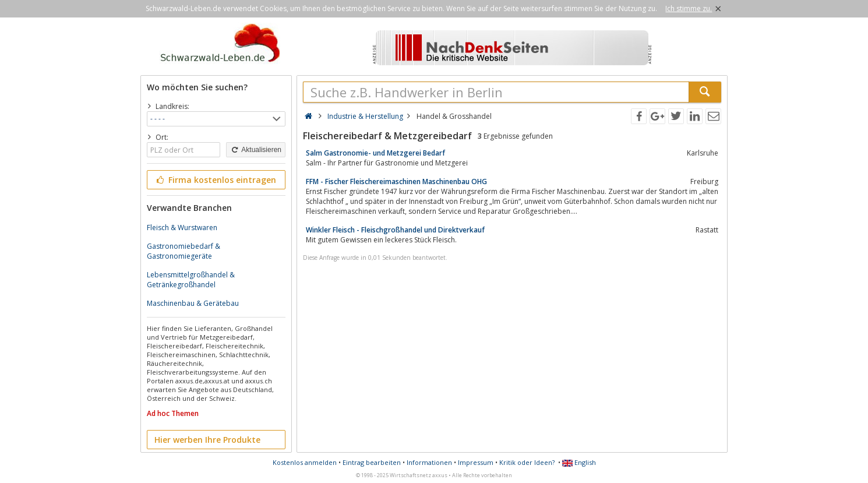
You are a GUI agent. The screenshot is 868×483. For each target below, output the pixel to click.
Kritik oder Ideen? (527, 462)
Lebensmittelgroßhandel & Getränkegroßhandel (191, 280)
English (579, 462)
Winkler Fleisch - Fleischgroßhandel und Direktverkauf (395, 230)
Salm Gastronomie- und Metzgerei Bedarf (375, 153)
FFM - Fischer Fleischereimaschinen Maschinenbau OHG (396, 181)
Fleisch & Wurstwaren (182, 228)
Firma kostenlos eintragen (215, 180)
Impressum (476, 462)
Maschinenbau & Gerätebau (193, 303)
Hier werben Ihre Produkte (207, 440)
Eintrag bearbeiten (372, 462)
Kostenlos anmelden (305, 462)
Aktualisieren (256, 150)
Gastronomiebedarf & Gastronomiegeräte (184, 251)
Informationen (429, 462)
